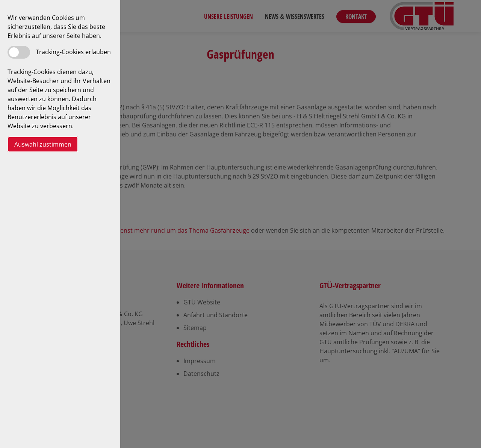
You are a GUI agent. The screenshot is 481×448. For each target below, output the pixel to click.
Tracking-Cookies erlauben (73, 52)
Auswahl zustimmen (43, 144)
